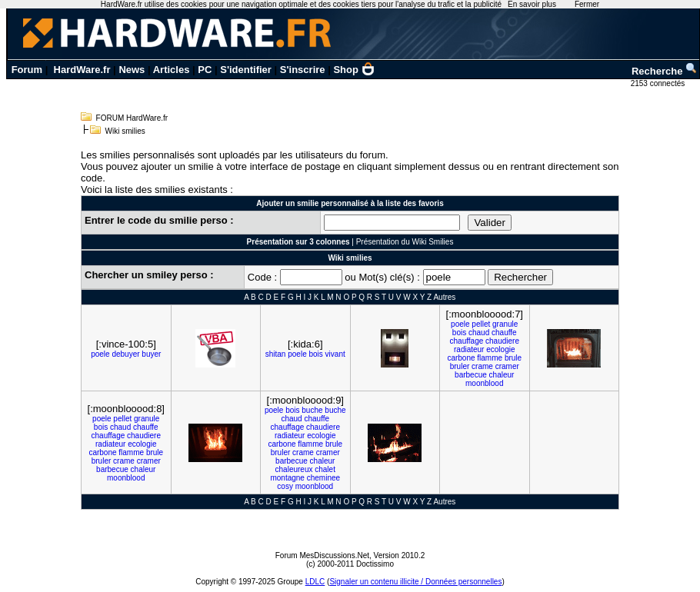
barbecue (471, 375)
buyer (151, 354)
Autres (444, 297)
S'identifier (246, 70)
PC (205, 70)
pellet (481, 324)
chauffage (467, 341)
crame (482, 366)
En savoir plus (532, 4)
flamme (490, 358)
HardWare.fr (82, 70)
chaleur (502, 375)
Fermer (587, 4)
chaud (479, 333)
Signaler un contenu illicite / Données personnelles (415, 582)
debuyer (125, 354)
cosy (285, 486)
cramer (507, 366)
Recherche (665, 71)
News (132, 70)
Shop (354, 70)
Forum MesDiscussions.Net (322, 555)
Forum (27, 70)
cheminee (323, 478)
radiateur (469, 349)
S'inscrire (303, 70)
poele (100, 354)
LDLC (315, 582)
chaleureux (294, 469)
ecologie (500, 349)
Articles (172, 70)
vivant (335, 354)
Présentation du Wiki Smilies (405, 242)
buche (312, 410)
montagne (287, 478)
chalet (325, 469)
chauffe (504, 333)
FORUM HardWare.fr (132, 118)
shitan (276, 354)
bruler (460, 366)
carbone (461, 358)
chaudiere (502, 341)
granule (505, 324)
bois (315, 354)
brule (513, 358)
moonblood (484, 383)
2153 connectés (659, 83)
